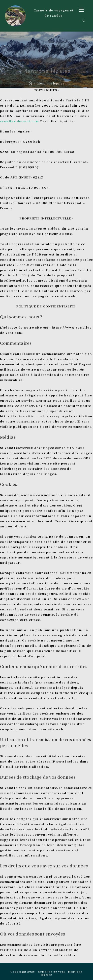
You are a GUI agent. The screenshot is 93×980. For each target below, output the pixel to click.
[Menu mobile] (81, 10)
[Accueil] (31, 84)
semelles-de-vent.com (19, 121)
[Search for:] (82, 21)
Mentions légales (51, 84)
